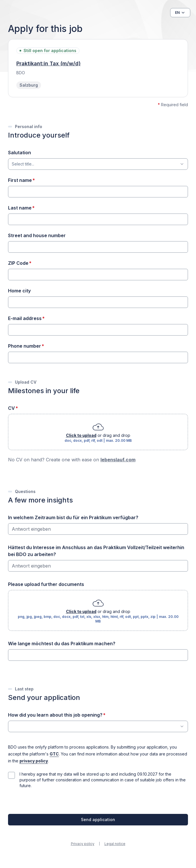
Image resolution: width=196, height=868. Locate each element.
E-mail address (25, 318)
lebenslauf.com (118, 460)
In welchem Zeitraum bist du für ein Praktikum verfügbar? (73, 517)
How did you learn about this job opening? (55, 715)
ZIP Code (18, 263)
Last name (20, 208)
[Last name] (98, 219)
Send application (98, 820)
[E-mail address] (98, 330)
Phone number (25, 346)
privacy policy (34, 761)
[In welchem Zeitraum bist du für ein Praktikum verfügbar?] (98, 529)
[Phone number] (98, 357)
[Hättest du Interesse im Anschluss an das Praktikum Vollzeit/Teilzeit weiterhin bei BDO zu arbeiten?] (98, 566)
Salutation (20, 153)
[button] (180, 13)
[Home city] (98, 302)
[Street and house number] (98, 247)
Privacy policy (83, 844)
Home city (19, 291)
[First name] (98, 192)
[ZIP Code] (98, 275)
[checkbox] (11, 775)
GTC (54, 754)
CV (11, 408)
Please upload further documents (46, 584)
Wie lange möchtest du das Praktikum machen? (62, 644)
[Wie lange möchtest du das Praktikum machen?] (98, 655)
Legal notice (115, 844)
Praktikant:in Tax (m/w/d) (48, 63)
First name (20, 180)
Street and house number (37, 235)
